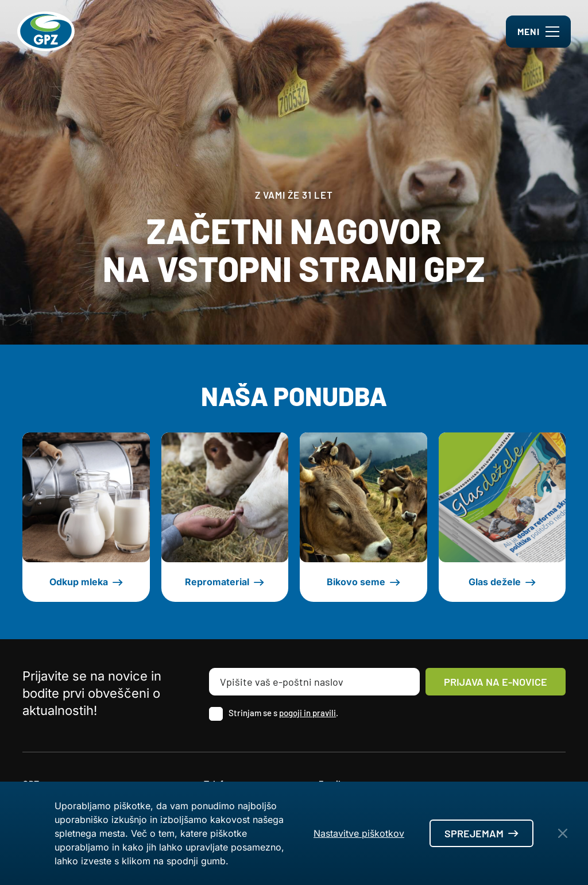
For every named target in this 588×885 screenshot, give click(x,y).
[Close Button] (563, 833)
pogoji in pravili (307, 713)
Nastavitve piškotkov (359, 833)
